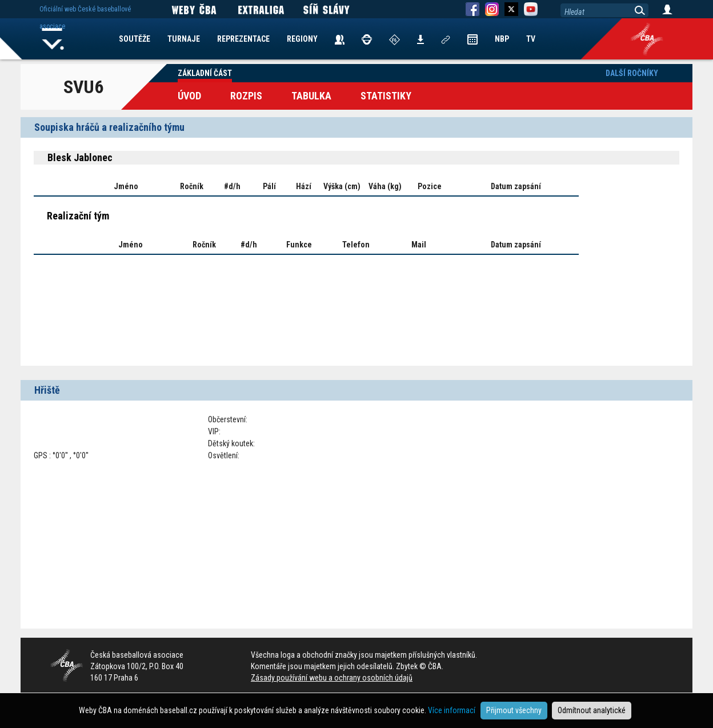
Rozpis (246, 96)
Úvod (189, 96)
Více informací (452, 710)
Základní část (205, 73)
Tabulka (311, 96)
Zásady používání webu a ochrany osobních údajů (332, 678)
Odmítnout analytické (592, 710)
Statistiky (386, 96)
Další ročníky (632, 73)
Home (53, 39)
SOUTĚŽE (135, 39)
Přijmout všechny (514, 710)
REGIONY (302, 39)
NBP (502, 39)
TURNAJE (184, 39)
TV (531, 39)
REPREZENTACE (243, 39)
